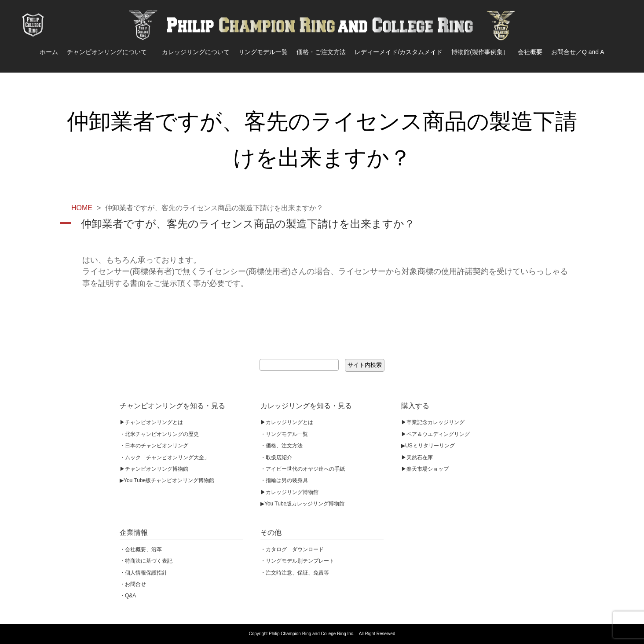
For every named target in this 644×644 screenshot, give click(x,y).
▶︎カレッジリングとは (287, 422)
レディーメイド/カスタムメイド (399, 52)
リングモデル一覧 (263, 52)
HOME (82, 208)
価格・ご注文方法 (321, 52)
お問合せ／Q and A (578, 52)
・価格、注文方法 (282, 446)
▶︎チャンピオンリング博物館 (154, 469)
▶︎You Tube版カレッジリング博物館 (302, 504)
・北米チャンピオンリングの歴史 (159, 434)
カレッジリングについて (196, 52)
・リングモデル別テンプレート (297, 561)
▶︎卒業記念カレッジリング (433, 422)
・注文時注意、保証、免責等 (295, 573)
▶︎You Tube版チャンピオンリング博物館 (167, 480)
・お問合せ (133, 584)
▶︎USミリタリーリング (428, 446)
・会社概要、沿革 (141, 549)
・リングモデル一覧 (284, 434)
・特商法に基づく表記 (146, 561)
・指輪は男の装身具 (284, 480)
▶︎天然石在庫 (417, 457)
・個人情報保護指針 (143, 573)
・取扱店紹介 (276, 457)
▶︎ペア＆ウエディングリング (435, 434)
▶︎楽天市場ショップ (425, 469)
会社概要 (530, 52)
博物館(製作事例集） (480, 52)
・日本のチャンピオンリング (154, 446)
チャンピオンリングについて (110, 52)
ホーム (49, 52)
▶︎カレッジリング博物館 (289, 492)
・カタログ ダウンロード (292, 549)
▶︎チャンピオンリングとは (151, 422)
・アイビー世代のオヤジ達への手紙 (303, 469)
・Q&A (128, 596)
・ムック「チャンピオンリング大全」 (165, 457)
